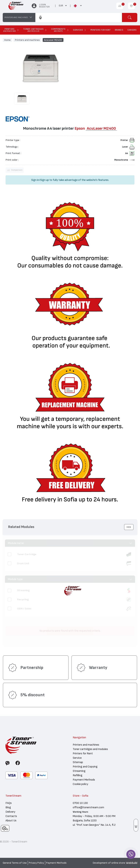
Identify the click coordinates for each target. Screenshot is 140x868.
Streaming (79, 771)
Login (43, 5)
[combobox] (79, 17)
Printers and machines (27, 40)
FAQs (9, 803)
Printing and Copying (85, 767)
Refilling (78, 775)
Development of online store (109, 863)
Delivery (10, 812)
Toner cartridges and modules (90, 749)
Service (77, 758)
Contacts (11, 816)
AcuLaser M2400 (53, 40)
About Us (11, 820)
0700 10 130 (80, 803)
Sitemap (78, 762)
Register (44, 7)
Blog (8, 807)
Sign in (35, 180)
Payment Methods (84, 780)
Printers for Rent (83, 753)
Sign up (44, 180)
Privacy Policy (36, 863)
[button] (129, 527)
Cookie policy (80, 784)
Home (7, 40)
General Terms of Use (15, 863)
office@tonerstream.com (88, 807)
